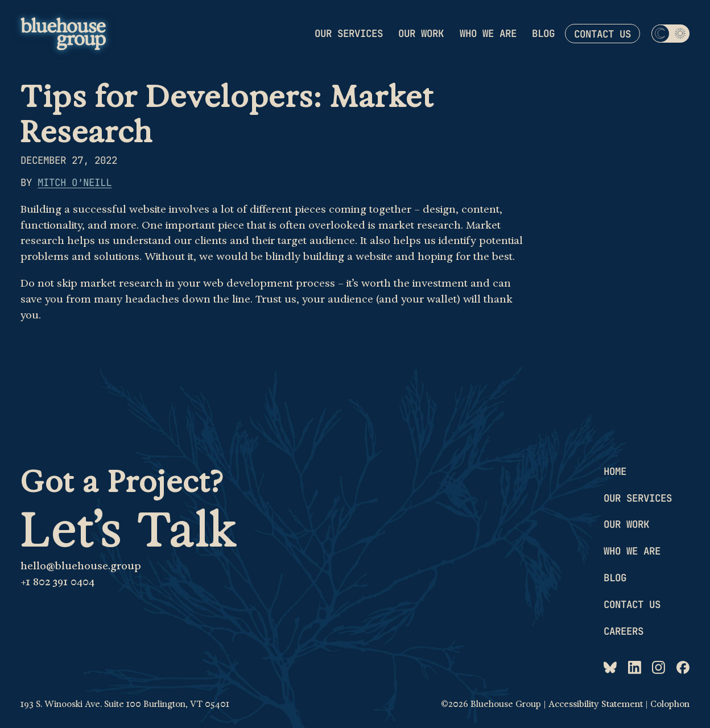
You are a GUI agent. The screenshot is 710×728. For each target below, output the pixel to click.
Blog (543, 33)
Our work (421, 33)
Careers (624, 631)
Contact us (602, 34)
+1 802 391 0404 (57, 582)
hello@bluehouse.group (81, 566)
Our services (349, 33)
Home (615, 471)
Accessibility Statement (596, 704)
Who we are (488, 33)
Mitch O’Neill (75, 182)
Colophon (670, 704)
